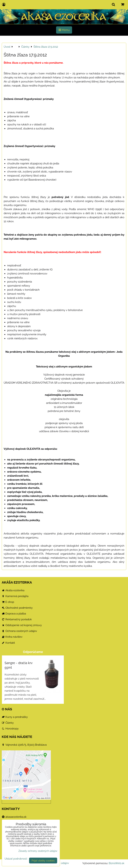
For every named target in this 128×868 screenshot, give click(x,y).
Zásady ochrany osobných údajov (38, 851)
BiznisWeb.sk (117, 863)
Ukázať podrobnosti (16, 859)
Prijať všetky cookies (43, 861)
